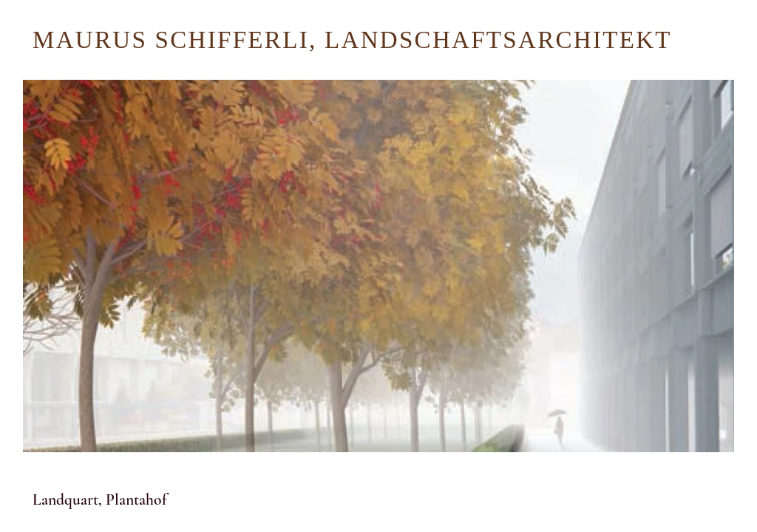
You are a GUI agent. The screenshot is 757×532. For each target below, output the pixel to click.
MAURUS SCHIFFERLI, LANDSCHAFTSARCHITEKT (352, 40)
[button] (232, 494)
